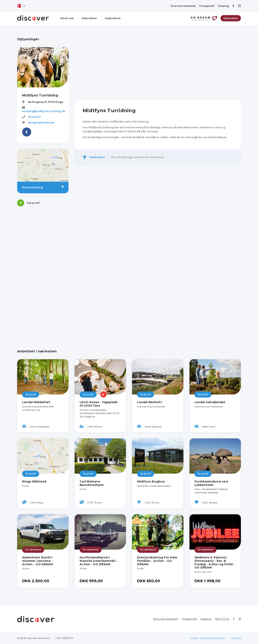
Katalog (224, 6)
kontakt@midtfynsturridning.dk (44, 111)
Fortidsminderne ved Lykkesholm (211, 483)
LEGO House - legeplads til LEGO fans (99, 404)
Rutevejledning (43, 187)
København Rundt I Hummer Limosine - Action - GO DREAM (37, 561)
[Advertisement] (43, 273)
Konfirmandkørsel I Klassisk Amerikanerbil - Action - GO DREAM (98, 561)
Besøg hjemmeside (41, 123)
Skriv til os (222, 619)
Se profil (31, 394)
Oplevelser (231, 18)
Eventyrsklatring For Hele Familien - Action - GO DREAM (157, 561)
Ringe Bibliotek (34, 481)
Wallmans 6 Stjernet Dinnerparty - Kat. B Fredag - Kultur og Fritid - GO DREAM (215, 562)
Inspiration (113, 18)
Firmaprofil (207, 6)
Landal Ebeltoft (149, 402)
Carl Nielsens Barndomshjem (92, 483)
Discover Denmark (183, 6)
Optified (236, 638)
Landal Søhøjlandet (210, 402)
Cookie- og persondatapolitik (208, 638)
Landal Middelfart (36, 402)
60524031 (34, 117)
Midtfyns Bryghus (151, 481)
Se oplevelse (33, 550)
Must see (67, 18)
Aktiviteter (89, 18)
